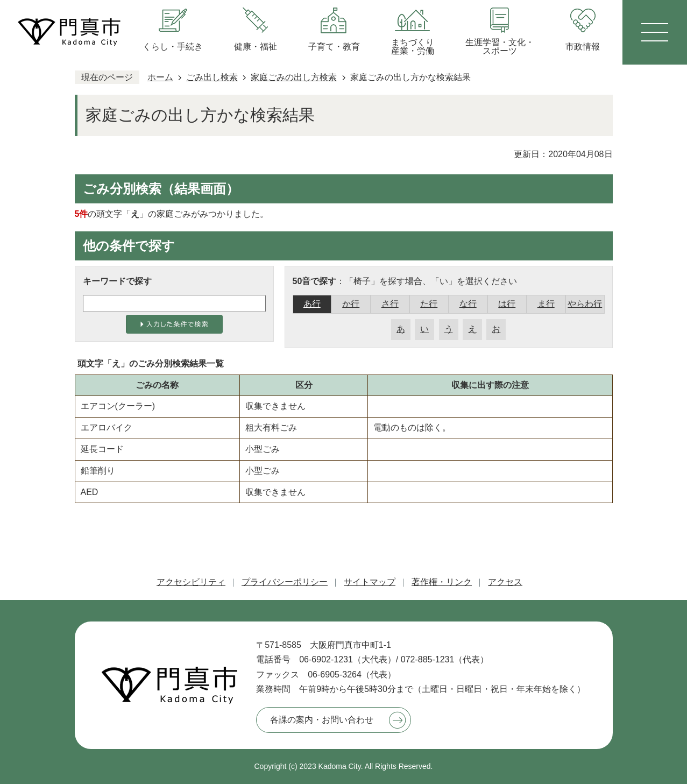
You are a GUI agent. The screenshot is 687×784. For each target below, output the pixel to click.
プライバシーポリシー (285, 582)
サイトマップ (370, 582)
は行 (507, 304)
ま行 (546, 304)
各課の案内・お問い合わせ (322, 720)
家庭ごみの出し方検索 (294, 77)
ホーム (160, 77)
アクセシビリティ (191, 582)
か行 (351, 304)
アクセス (505, 582)
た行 (429, 304)
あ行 (312, 304)
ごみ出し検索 (212, 77)
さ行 (390, 304)
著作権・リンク (442, 582)
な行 (468, 304)
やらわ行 (585, 304)
